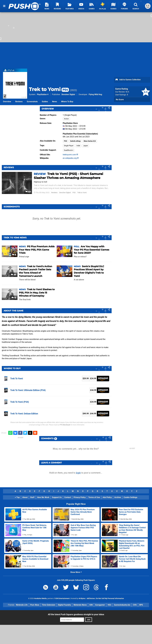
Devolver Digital (68, 94)
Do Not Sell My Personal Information (110, 598)
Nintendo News (80, 605)
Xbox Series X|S (90, 141)
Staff (32, 497)
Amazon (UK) (103, 379)
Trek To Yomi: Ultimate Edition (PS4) (28, 390)
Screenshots (32, 102)
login (78, 473)
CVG (135, 605)
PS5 (66, 141)
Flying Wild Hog (95, 94)
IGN (91, 605)
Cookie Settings (130, 497)
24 (68, 275)
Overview (7, 102)
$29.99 (86, 378)
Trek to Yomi (49, 89)
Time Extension (49, 605)
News (55, 102)
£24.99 (93, 378)
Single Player (69, 146)
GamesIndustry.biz (122, 605)
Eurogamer (100, 605)
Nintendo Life (22, 605)
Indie (78, 146)
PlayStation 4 (43, 94)
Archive (118, 497)
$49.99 (86, 414)
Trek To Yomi (17, 378)
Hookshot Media (40, 598)
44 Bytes (82, 598)
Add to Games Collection (128, 80)
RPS (141, 605)
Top (17, 497)
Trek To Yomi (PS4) (20, 402)
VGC (109, 605)
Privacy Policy (80, 497)
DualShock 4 (69, 150)
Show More (76, 572)
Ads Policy (107, 497)
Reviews (19, 102)
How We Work (43, 497)
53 (28, 192)
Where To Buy (67, 102)
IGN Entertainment (62, 598)
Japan (86, 146)
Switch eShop (75, 141)
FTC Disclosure (65, 425)
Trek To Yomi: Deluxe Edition (24, 414)
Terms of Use (94, 497)
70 (68, 255)
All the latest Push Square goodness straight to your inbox (76, 614)
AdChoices (91, 598)
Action (66, 119)
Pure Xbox (35, 605)
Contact (68, 497)
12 (14, 298)
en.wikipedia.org (71, 158)
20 (14, 275)
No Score (120, 100)
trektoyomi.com (70, 155)
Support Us (57, 497)
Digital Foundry (64, 605)
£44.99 (93, 390)
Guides (45, 102)
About (25, 497)
